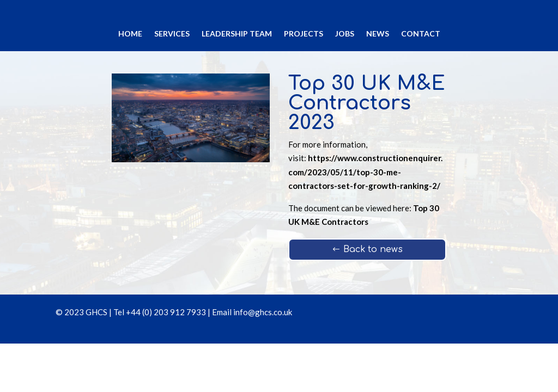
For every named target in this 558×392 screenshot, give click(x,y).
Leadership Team (237, 34)
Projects (304, 34)
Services (172, 34)
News (378, 34)
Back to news (373, 249)
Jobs (345, 34)
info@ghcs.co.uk (263, 312)
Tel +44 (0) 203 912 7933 (160, 312)
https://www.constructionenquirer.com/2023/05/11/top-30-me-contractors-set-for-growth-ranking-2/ (365, 172)
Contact (421, 34)
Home (130, 34)
